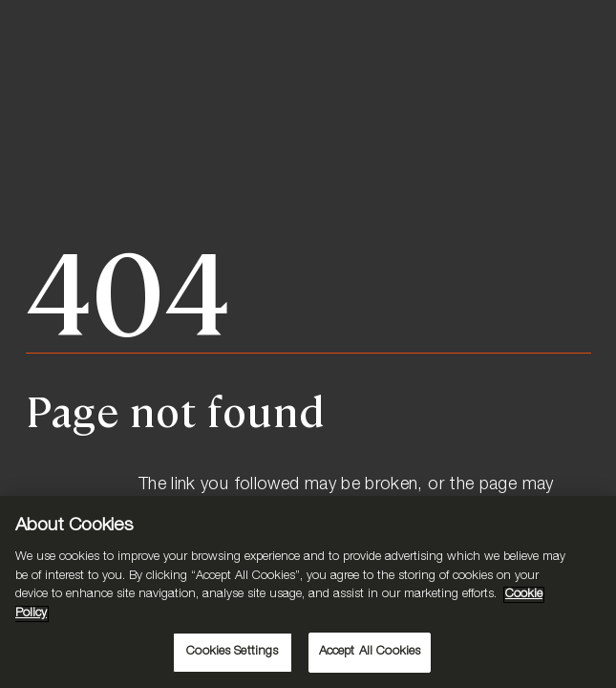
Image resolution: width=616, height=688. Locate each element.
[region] (308, 592)
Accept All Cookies (370, 652)
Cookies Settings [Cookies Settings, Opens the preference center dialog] (232, 652)
